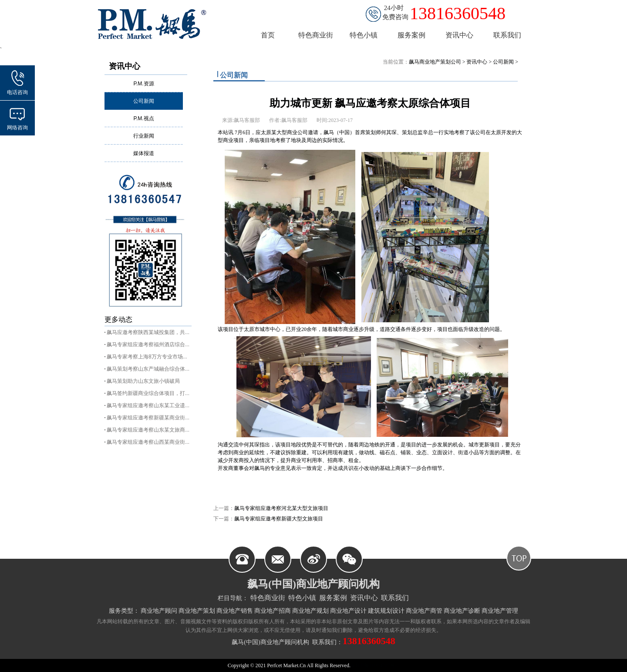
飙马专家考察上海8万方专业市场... (147, 357)
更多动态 (118, 319)
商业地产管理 (500, 611)
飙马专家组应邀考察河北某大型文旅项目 (281, 508)
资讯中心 (125, 66)
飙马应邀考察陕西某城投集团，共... (148, 332)
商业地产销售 (235, 611)
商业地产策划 (197, 611)
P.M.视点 (143, 118)
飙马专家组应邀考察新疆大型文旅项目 (279, 519)
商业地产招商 (273, 611)
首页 (268, 35)
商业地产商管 (424, 611)
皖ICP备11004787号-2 (375, 665)
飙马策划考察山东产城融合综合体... (148, 369)
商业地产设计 (348, 611)
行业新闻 (144, 136)
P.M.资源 (143, 84)
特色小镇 (302, 598)
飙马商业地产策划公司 (435, 62)
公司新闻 (144, 101)
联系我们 (395, 598)
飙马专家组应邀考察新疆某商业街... (148, 418)
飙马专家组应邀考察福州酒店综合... (148, 344)
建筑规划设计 (386, 611)
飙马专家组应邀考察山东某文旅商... (148, 430)
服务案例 (333, 598)
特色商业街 (268, 598)
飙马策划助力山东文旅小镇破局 (143, 381)
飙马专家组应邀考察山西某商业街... (148, 442)
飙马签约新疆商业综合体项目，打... (148, 393)
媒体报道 (144, 153)
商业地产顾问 (159, 611)
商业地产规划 (310, 611)
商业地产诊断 (462, 611)
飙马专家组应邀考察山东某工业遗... (148, 405)
